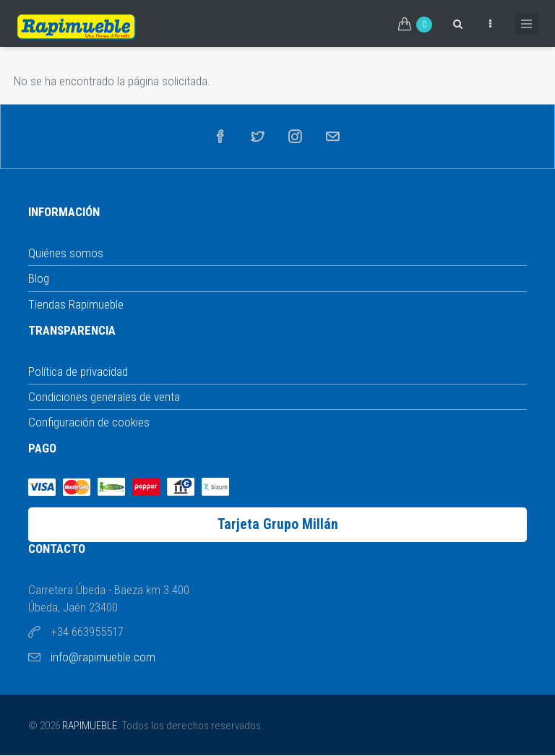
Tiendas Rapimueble (76, 304)
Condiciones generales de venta (104, 397)
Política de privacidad (78, 371)
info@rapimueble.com (103, 657)
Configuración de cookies (89, 422)
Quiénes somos (66, 253)
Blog (39, 278)
